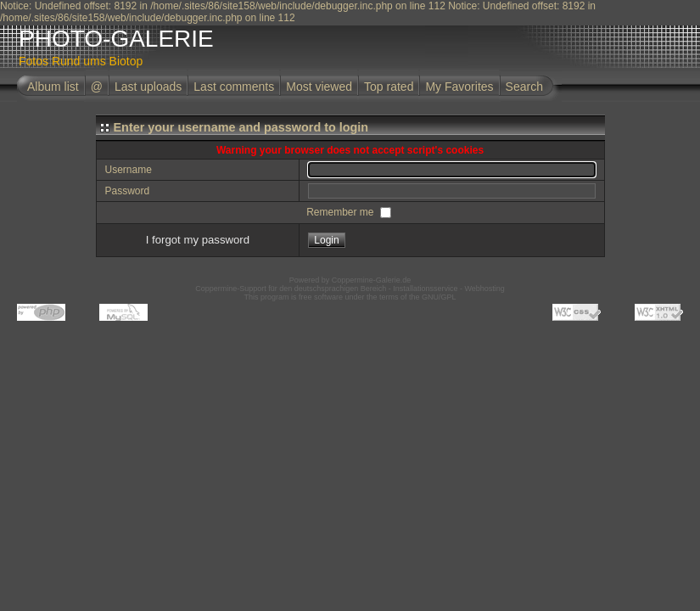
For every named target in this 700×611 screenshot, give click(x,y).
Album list (53, 87)
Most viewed (319, 87)
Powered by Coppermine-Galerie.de (350, 280)
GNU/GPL (439, 297)
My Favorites (459, 87)
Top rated (389, 87)
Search (524, 87)
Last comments (234, 87)
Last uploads (148, 87)
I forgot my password (198, 240)
